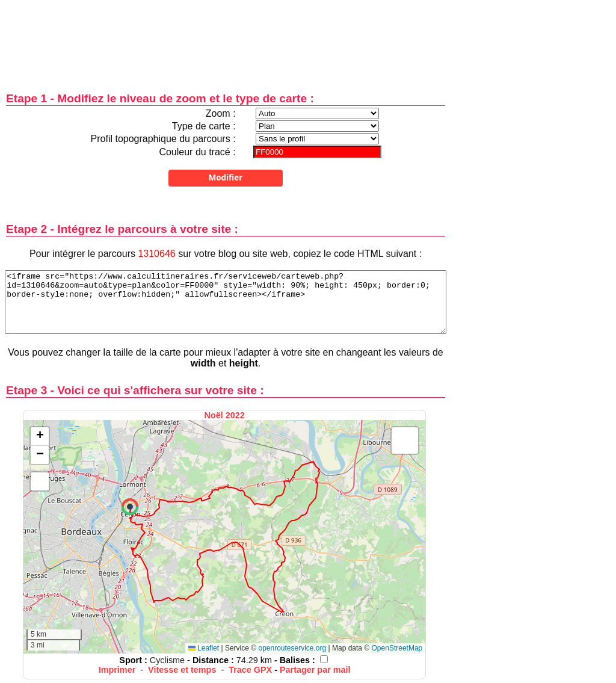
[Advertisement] (226, 38)
